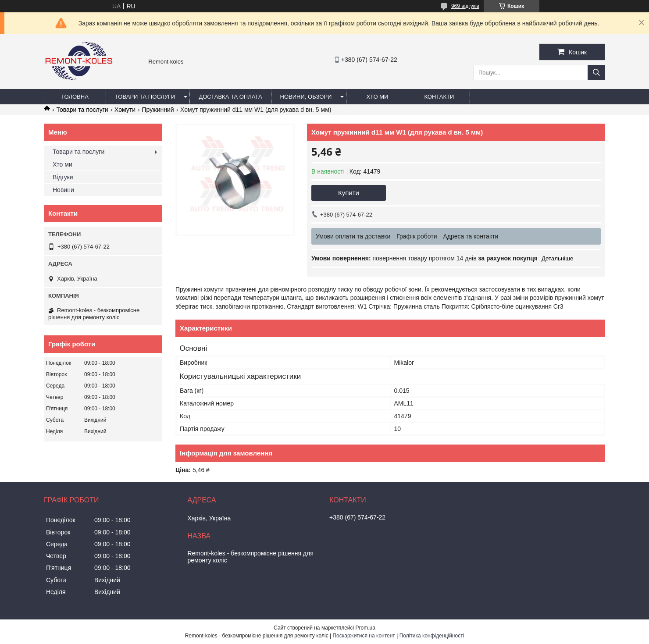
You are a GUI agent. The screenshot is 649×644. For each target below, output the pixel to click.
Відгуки (63, 177)
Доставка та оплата (230, 97)
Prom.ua (366, 628)
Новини (63, 190)
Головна (75, 97)
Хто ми (377, 97)
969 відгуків (465, 6)
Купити (349, 193)
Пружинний (158, 110)
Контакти (439, 97)
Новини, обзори (306, 97)
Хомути (125, 110)
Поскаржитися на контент (364, 636)
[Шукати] (596, 73)
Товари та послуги (145, 97)
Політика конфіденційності (432, 636)
